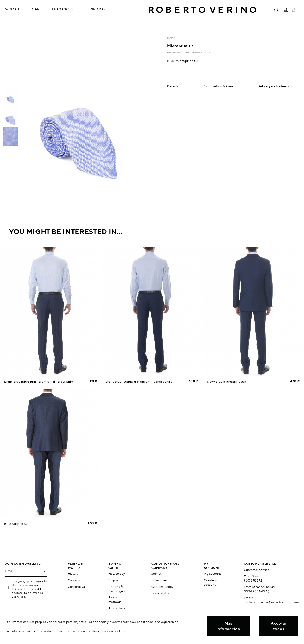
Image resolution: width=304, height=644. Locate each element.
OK (43, 571)
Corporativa (77, 587)
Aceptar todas (279, 626)
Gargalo (74, 580)
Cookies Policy (162, 587)
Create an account (211, 582)
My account (212, 574)
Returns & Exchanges (117, 589)
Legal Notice (161, 593)
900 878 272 (253, 580)
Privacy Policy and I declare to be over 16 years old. (28, 593)
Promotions (117, 608)
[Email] (22, 571)
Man (36, 9)
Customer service (257, 570)
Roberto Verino (202, 10)
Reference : (176, 52)
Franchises (159, 580)
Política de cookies (111, 631)
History (73, 574)
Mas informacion (229, 626)
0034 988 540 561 (257, 591)
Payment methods (115, 599)
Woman (12, 9)
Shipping (115, 580)
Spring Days (96, 9)
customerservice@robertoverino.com (271, 602)
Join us (157, 574)
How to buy (117, 574)
